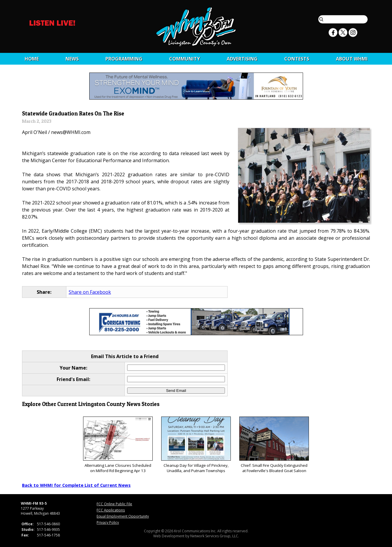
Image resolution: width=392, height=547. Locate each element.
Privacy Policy (108, 522)
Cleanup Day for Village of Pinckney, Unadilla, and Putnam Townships (196, 445)
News (72, 59)
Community (185, 59)
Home (32, 59)
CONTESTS (297, 59)
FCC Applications (111, 510)
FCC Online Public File (114, 504)
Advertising (242, 59)
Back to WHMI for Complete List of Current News (76, 485)
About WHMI (352, 59)
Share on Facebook (90, 292)
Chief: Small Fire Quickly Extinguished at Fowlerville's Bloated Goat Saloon (274, 445)
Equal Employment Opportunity (123, 516)
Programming (124, 59)
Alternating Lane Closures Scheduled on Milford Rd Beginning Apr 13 (118, 445)
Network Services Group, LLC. (215, 536)
